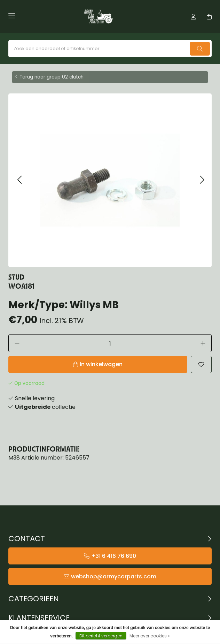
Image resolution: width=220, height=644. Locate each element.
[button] (19, 180)
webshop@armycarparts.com (114, 576)
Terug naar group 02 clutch (52, 77)
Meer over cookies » (150, 636)
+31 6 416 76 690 (114, 556)
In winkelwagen (101, 364)
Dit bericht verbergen (101, 636)
